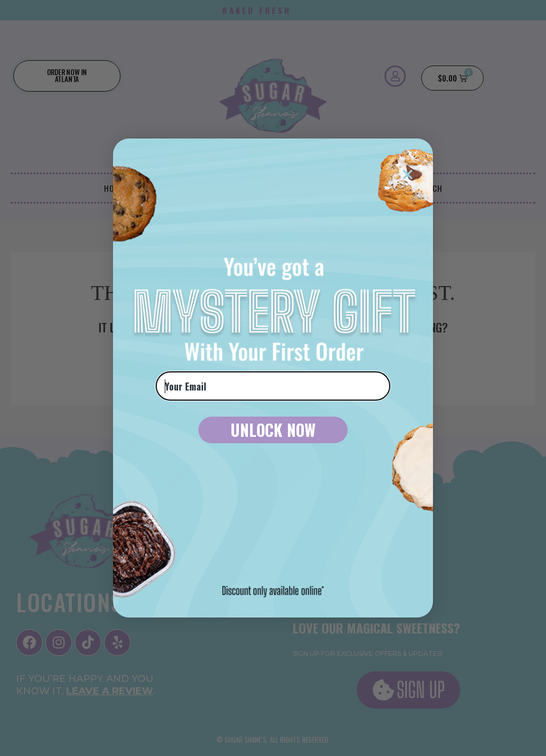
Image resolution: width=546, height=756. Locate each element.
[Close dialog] (408, 174)
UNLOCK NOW (273, 430)
